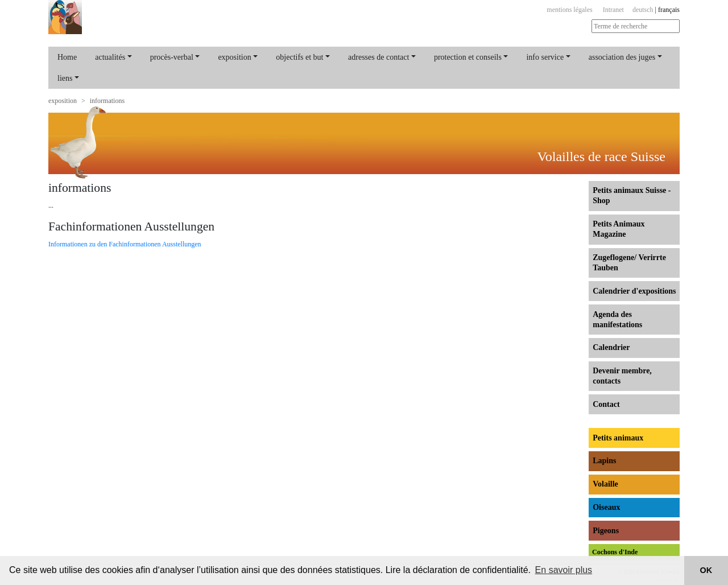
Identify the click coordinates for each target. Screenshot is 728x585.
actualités (110, 57)
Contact (606, 404)
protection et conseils (468, 57)
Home (67, 57)
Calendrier (611, 347)
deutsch (643, 10)
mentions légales (569, 10)
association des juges (622, 57)
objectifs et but (299, 57)
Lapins (604, 461)
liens (65, 78)
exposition (234, 57)
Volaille (605, 484)
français (669, 10)
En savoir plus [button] (564, 570)
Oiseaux (606, 507)
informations (107, 101)
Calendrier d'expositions (634, 291)
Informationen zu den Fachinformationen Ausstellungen (125, 244)
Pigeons (606, 531)
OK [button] (706, 570)
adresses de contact (379, 57)
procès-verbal (172, 57)
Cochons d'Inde (615, 552)
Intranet (613, 10)
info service (545, 57)
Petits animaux (618, 438)
